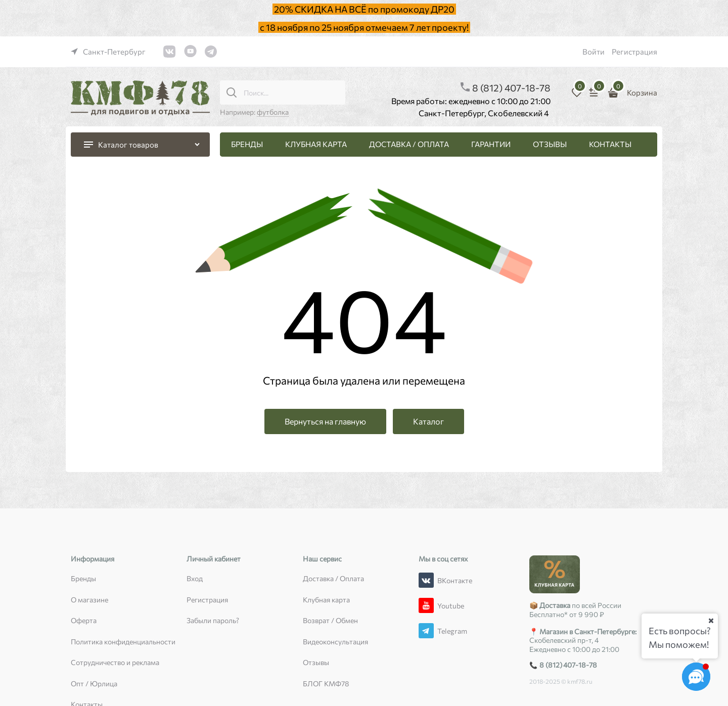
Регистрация (634, 52)
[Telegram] (426, 631)
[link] (108, 52)
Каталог (428, 421)
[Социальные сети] (696, 677)
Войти (594, 52)
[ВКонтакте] (426, 580)
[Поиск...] (232, 92)
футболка (273, 112)
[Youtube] (426, 605)
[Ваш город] (711, 621)
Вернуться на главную (325, 421)
